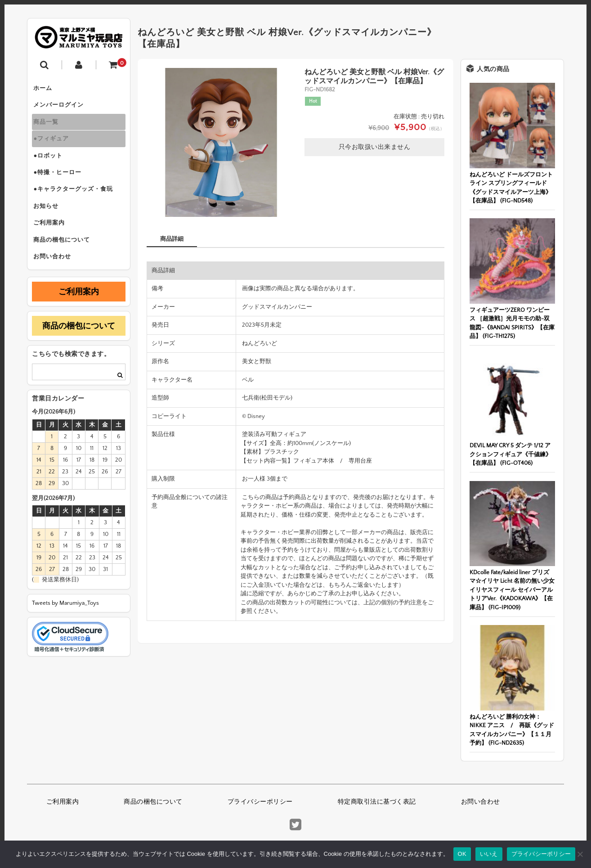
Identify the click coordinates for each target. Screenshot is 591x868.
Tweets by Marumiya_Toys (65, 625)
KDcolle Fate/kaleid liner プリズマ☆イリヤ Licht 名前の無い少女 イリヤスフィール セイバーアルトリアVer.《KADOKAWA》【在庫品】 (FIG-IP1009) (512, 590)
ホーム (46, 89)
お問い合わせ (55, 278)
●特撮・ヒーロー (60, 184)
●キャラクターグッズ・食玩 (76, 202)
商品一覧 (49, 127)
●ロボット (51, 165)
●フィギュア (54, 146)
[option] (221, 142)
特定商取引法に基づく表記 (377, 802)
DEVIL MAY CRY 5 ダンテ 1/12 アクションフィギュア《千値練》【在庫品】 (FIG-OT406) (510, 454)
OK (462, 854)
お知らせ (49, 221)
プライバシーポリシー (260, 802)
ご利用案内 (52, 240)
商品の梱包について (65, 259)
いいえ (489, 854)
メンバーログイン (62, 108)
